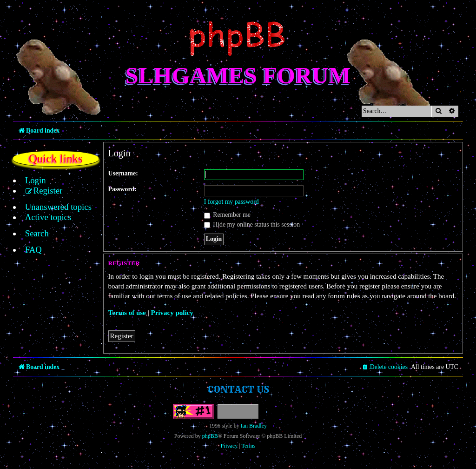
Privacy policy (172, 313)
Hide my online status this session (252, 224)
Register (122, 336)
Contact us (238, 389)
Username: (123, 173)
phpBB (210, 436)
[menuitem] (30, 181)
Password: (122, 189)
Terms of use (127, 313)
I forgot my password (231, 202)
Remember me (227, 215)
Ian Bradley (254, 426)
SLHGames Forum (238, 75)
